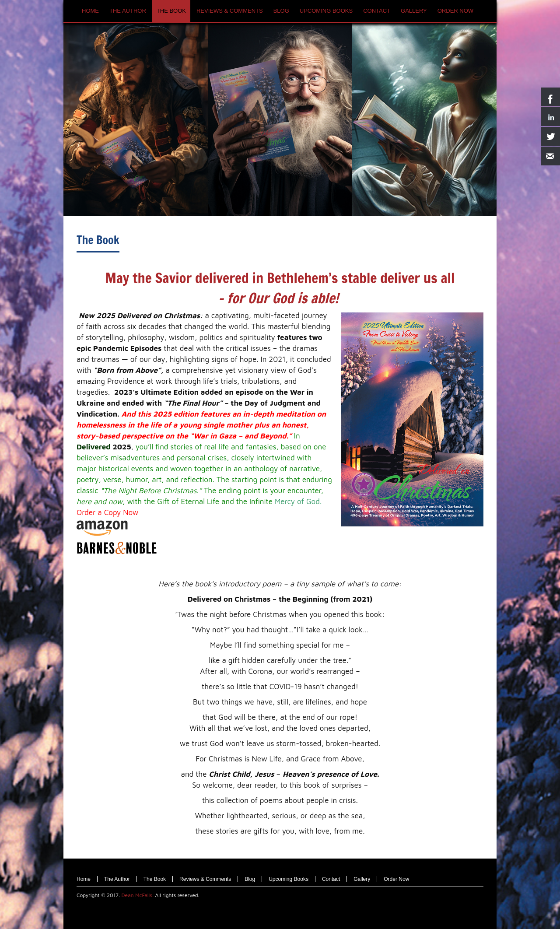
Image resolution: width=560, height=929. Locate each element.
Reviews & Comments (205, 879)
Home (84, 879)
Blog (250, 879)
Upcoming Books (289, 879)
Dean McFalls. (138, 895)
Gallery (362, 879)
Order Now (396, 879)
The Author (117, 879)
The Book (98, 240)
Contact (331, 879)
